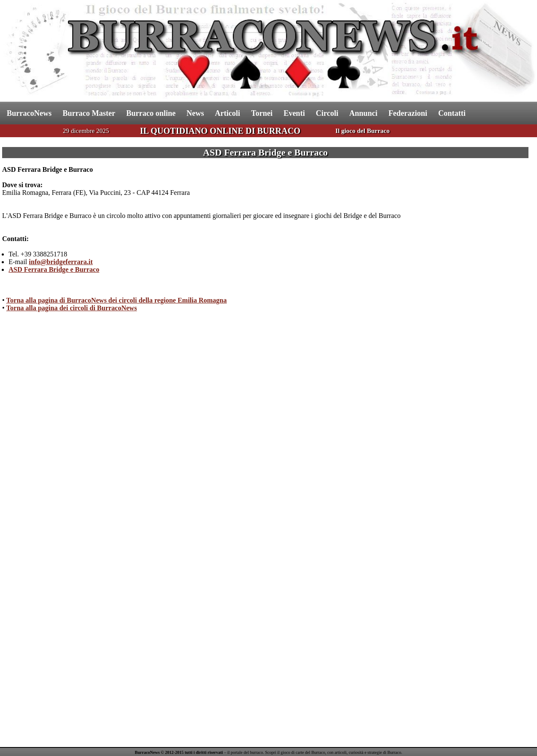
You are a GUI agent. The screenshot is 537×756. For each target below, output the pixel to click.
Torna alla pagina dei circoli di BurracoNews (72, 308)
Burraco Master (89, 113)
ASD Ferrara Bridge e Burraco (54, 269)
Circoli (327, 113)
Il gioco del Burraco (362, 131)
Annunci (363, 113)
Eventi (294, 113)
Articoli (227, 113)
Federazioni (408, 113)
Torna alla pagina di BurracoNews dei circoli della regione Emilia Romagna (117, 300)
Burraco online (151, 113)
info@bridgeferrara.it (61, 262)
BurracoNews (29, 113)
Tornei (262, 113)
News (195, 113)
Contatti (452, 113)
